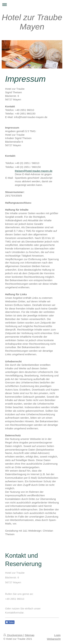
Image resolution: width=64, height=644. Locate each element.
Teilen (10, 622)
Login (57, 635)
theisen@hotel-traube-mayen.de (34, 171)
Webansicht (54, 639)
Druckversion (13, 635)
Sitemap (30, 635)
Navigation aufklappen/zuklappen (32, 4)
